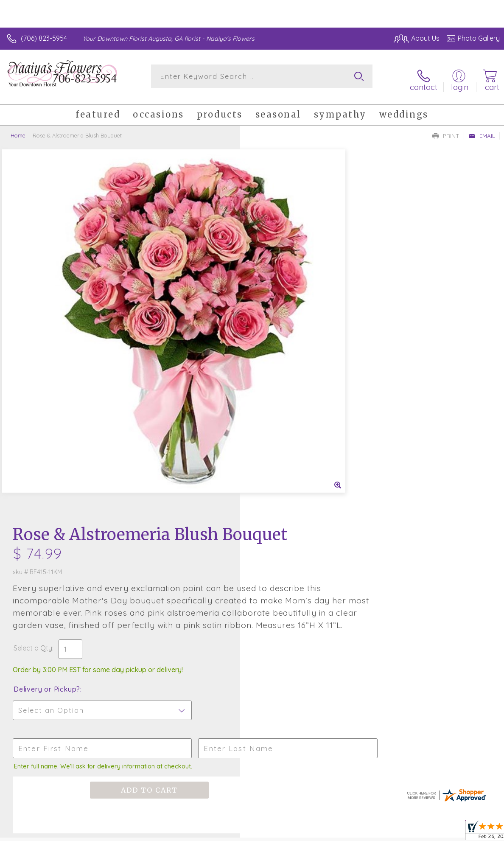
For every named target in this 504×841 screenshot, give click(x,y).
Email (482, 130)
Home (18, 129)
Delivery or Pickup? (287, 346)
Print (446, 130)
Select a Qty (273, 305)
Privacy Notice (426, 832)
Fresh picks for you (252, 537)
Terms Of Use (375, 832)
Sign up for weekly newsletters (252, 583)
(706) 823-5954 (44, 38)
